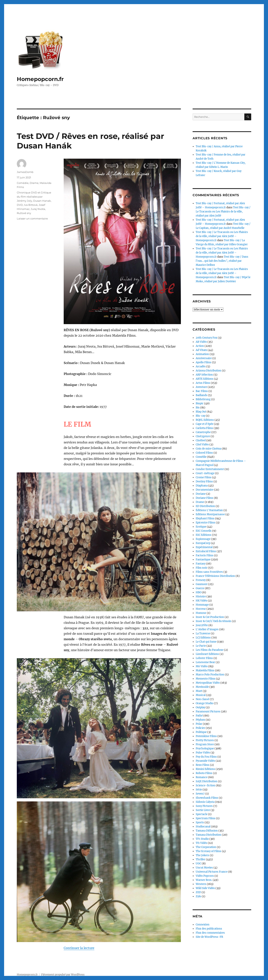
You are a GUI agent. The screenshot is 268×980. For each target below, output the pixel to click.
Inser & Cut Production (210, 617)
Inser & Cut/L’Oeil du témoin (214, 621)
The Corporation (206, 847)
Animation (202, 354)
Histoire (201, 597)
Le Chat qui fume (206, 642)
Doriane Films (205, 498)
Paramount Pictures (208, 712)
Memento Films (206, 679)
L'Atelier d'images (207, 629)
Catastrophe (203, 432)
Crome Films (204, 477)
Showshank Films (207, 798)
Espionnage (203, 539)
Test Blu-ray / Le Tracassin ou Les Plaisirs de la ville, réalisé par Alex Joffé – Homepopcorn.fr (222, 236)
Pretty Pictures (205, 740)
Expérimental (204, 547)
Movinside (202, 687)
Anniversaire (204, 358)
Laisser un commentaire (32, 218)
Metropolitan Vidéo (208, 683)
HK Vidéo (201, 601)
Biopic (200, 403)
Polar (199, 724)
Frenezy (201, 580)
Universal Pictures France (212, 872)
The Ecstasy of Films (209, 851)
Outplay (200, 707)
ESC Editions (204, 535)
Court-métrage (205, 473)
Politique (201, 732)
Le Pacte (201, 646)
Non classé (202, 699)
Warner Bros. (204, 880)
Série (199, 790)
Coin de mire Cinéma (209, 449)
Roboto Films (204, 773)
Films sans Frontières (209, 572)
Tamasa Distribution (209, 835)
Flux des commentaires (210, 933)
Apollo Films (204, 362)
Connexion (203, 925)
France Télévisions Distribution (215, 576)
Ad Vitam (201, 350)
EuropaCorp (203, 543)
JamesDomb (25, 172)
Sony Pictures (204, 806)
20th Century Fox (206, 338)
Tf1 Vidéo (201, 843)
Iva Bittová (31, 205)
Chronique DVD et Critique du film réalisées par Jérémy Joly (34, 197)
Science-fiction (205, 785)
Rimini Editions (205, 769)
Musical (201, 695)
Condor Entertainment (210, 469)
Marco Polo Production (210, 675)
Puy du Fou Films (206, 757)
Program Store (205, 744)
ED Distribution (205, 506)
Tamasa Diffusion (207, 831)
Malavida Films (205, 670)
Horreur (201, 609)
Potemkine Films (206, 736)
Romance (202, 777)
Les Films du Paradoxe (210, 650)
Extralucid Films (206, 551)
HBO (199, 592)
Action (200, 346)
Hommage (202, 605)
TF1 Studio (202, 839)
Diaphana (202, 486)
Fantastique (203, 560)
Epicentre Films (205, 523)
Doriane (201, 494)
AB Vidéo (201, 342)
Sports (200, 822)
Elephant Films (205, 518)
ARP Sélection (204, 375)
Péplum (200, 720)
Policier (200, 728)
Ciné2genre (203, 436)
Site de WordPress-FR (209, 937)
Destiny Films (204, 481)
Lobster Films (204, 658)
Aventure (201, 387)
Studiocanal (203, 827)
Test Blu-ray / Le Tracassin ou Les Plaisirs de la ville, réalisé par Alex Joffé (223, 212)
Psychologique (205, 748)
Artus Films (203, 383)
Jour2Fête (202, 625)
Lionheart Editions (207, 654)
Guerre (200, 588)
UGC (198, 864)
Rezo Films (203, 765)
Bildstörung (203, 399)
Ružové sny (24, 213)
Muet (199, 691)
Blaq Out (201, 412)
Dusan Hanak (42, 201)
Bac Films (202, 391)
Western (201, 884)
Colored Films (204, 453)
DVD (20, 205)
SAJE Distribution (207, 781)
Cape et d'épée (205, 424)
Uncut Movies (204, 868)
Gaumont (202, 584)
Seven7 (200, 794)
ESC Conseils (204, 531)
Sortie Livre (203, 810)
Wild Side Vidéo (205, 888)
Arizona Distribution (209, 371)
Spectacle (202, 814)
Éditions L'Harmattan (209, 510)
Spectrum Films (206, 818)
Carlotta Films (204, 428)
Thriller (201, 859)
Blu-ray (201, 416)
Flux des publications (209, 929)
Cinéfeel (201, 440)
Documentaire (205, 490)
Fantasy (201, 564)
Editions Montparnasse (210, 514)
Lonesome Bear (205, 662)
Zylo (198, 896)
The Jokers (202, 855)
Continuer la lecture (79, 868)
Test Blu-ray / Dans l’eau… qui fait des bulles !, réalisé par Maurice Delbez (222, 261)
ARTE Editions (205, 379)
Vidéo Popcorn (205, 876)
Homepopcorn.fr (40, 79)
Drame (34, 183)
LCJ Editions (203, 638)
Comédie (23, 183)
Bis (198, 408)
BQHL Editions (205, 420)
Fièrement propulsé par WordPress (63, 963)
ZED (198, 892)
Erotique (201, 527)
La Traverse (203, 633)
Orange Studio (205, 703)
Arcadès (201, 366)
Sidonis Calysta (205, 802)
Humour (201, 613)
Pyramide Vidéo (205, 761)
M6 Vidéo (202, 666)
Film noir (201, 568)
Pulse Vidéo (203, 753)
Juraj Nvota (38, 209)
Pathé (199, 716)
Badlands (201, 395)
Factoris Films (205, 555)
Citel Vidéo (202, 445)
